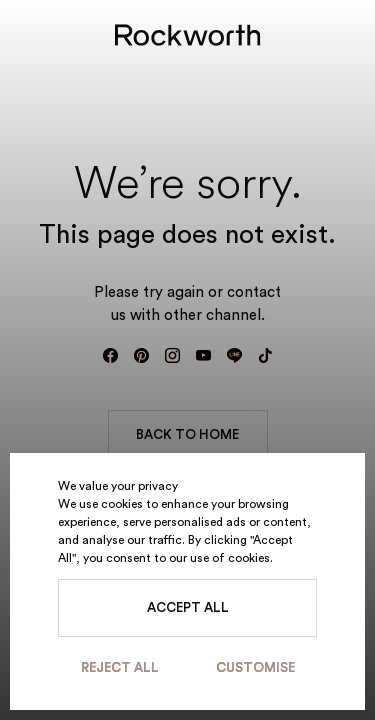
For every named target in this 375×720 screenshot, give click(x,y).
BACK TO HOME (187, 434)
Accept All (188, 607)
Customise (255, 667)
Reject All (120, 667)
